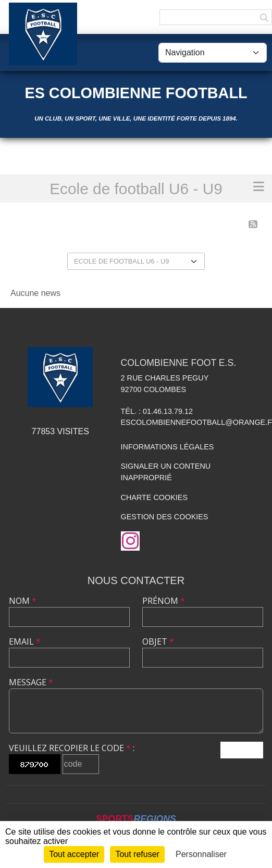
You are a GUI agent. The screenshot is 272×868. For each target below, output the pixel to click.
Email (25, 641)
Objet (158, 641)
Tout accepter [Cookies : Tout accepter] (74, 854)
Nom (23, 601)
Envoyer (242, 750)
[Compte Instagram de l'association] (130, 541)
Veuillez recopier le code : (72, 748)
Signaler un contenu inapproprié (166, 472)
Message (31, 682)
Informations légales (168, 447)
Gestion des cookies (165, 517)
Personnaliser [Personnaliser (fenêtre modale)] (201, 854)
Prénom (164, 601)
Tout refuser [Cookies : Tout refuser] (137, 854)
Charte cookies (154, 497)
